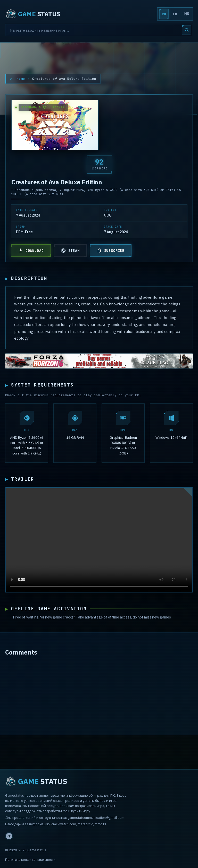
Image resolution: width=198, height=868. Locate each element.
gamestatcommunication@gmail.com (96, 818)
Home (21, 79)
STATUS (33, 14)
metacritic (85, 824)
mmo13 (100, 824)
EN (175, 14)
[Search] (99, 30)
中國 (186, 14)
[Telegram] (9, 836)
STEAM (70, 251)
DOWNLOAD (31, 251)
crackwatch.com (64, 824)
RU (164, 14)
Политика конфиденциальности (30, 860)
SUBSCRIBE (111, 251)
